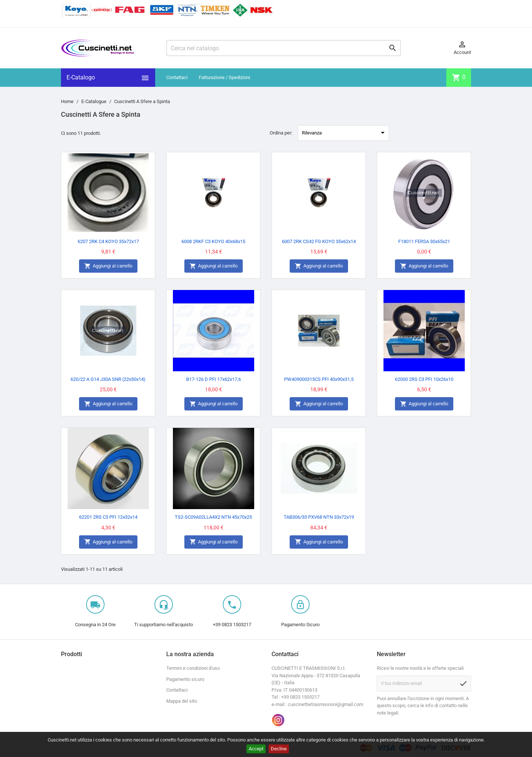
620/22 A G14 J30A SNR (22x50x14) (108, 379)
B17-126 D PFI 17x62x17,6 (214, 379)
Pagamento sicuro (185, 679)
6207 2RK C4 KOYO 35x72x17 (108, 241)
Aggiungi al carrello (108, 266)
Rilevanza (345, 133)
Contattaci (177, 77)
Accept (256, 749)
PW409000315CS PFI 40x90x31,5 (319, 379)
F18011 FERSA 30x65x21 (424, 241)
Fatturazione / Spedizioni (224, 77)
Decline (279, 749)
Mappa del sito (182, 701)
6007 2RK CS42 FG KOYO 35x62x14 (319, 241)
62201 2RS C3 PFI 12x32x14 (108, 517)
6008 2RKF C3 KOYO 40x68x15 (213, 241)
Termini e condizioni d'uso (193, 668)
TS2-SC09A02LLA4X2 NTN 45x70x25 (213, 517)
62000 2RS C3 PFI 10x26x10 (424, 379)
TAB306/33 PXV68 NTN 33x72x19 (319, 517)
